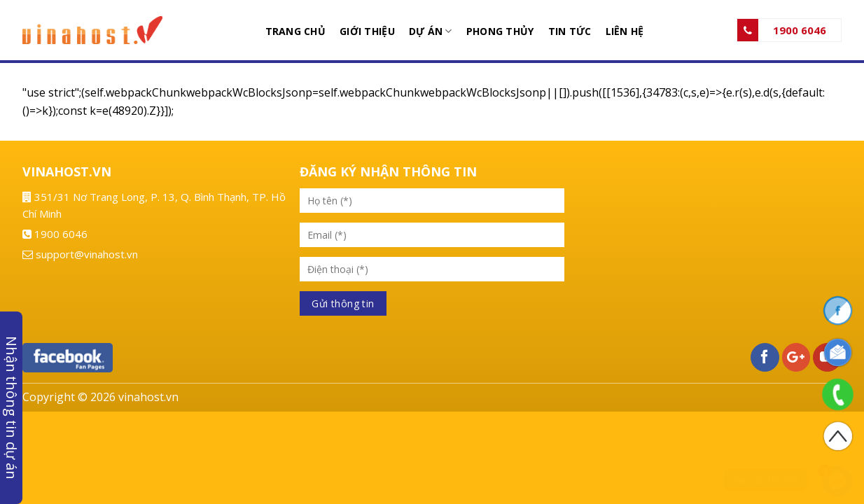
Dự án (431, 31)
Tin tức (570, 31)
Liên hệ (625, 31)
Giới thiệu (367, 31)
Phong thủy (500, 31)
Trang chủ (296, 31)
